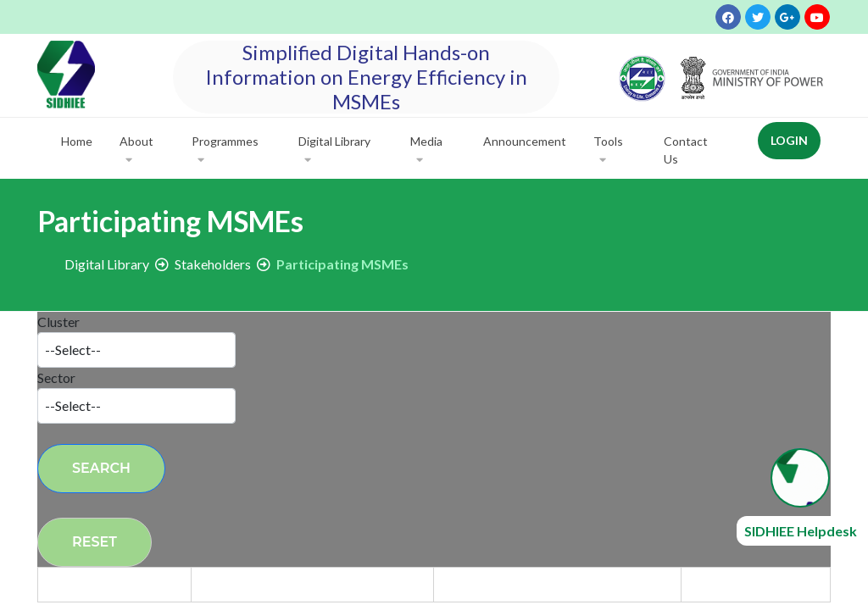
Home (77, 141)
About (136, 151)
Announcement (525, 141)
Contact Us (686, 150)
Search (101, 468)
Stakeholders (213, 264)
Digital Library (334, 151)
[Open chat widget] (800, 478)
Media (426, 151)
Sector (56, 377)
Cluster (58, 322)
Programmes (225, 151)
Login (789, 140)
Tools (608, 151)
